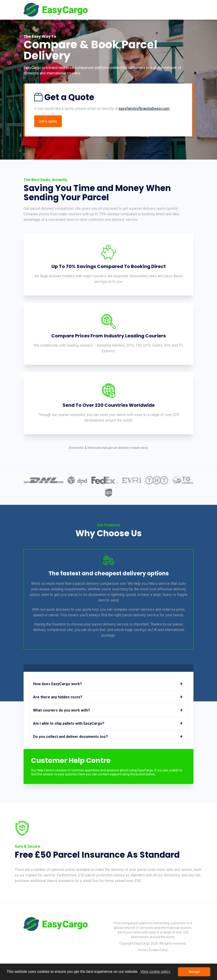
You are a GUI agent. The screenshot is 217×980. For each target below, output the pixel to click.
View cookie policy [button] (155, 972)
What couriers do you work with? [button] (62, 710)
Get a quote (48, 121)
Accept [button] (194, 972)
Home (142, 950)
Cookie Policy (158, 950)
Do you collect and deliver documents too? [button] (70, 737)
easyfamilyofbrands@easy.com (144, 109)
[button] (107, 155)
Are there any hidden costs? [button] (58, 697)
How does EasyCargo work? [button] (57, 684)
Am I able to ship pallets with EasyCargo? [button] (69, 723)
